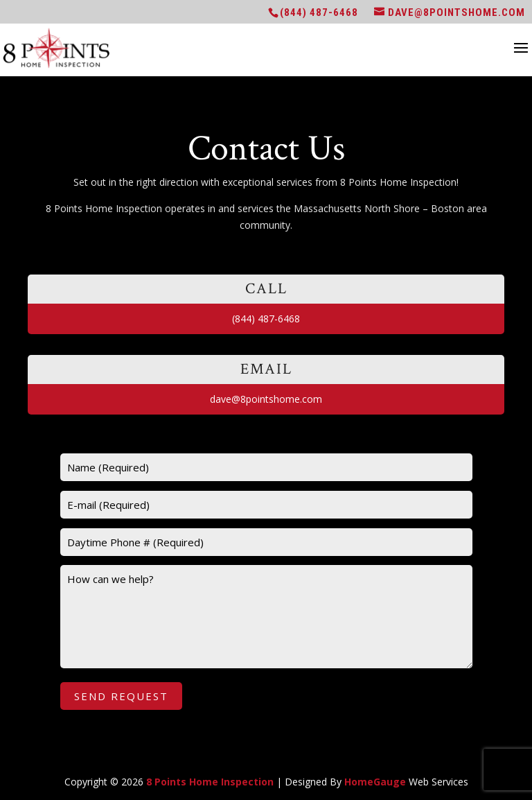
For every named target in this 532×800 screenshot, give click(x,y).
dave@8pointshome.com (266, 399)
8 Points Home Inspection (210, 782)
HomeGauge (375, 782)
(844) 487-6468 (319, 12)
